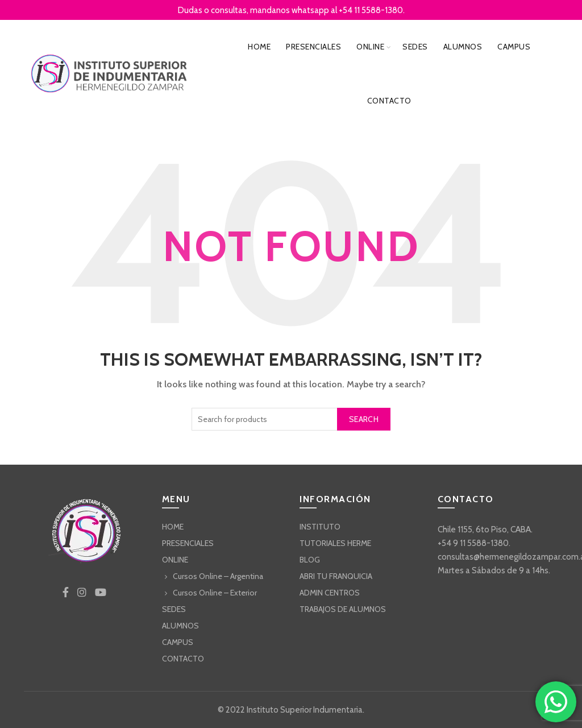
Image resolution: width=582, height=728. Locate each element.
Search (364, 419)
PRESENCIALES (313, 47)
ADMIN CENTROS (330, 593)
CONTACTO (389, 101)
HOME (259, 47)
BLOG (310, 560)
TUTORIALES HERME (335, 543)
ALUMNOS (463, 47)
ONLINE (370, 47)
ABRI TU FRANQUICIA (336, 576)
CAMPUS (514, 47)
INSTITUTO (320, 527)
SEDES (415, 47)
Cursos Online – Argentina (218, 576)
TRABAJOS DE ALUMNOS (343, 609)
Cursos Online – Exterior (215, 593)
